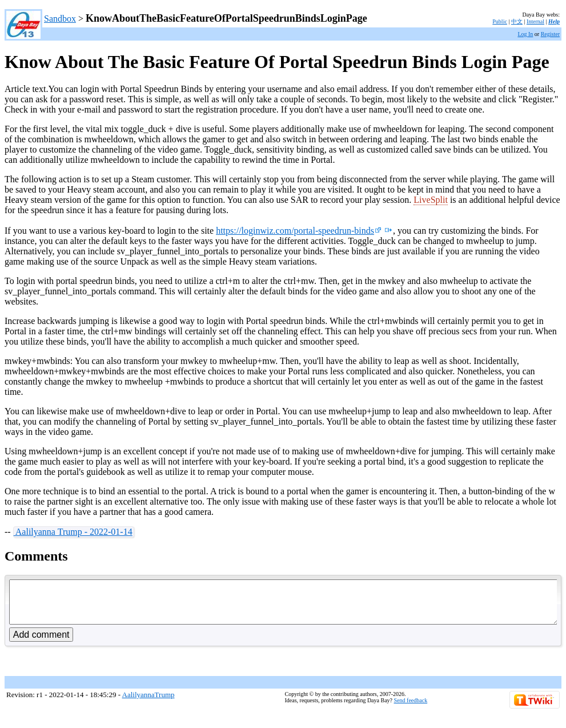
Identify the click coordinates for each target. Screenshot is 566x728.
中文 (517, 21)
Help (554, 21)
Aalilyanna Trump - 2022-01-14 (73, 532)
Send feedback (411, 709)
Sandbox (60, 19)
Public (500, 21)
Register (550, 34)
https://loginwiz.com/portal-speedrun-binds (299, 231)
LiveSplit (431, 200)
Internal (535, 21)
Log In (525, 34)
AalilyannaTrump (148, 703)
